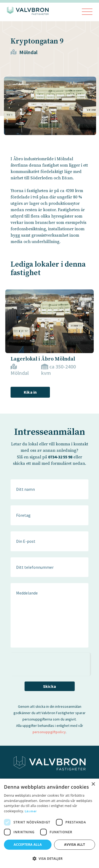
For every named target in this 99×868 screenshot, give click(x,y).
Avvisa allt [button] (75, 845)
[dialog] (49, 823)
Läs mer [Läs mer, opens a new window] (31, 811)
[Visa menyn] (87, 12)
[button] (49, 859)
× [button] (93, 784)
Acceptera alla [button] (28, 845)
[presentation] (50, 663)
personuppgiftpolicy (49, 732)
